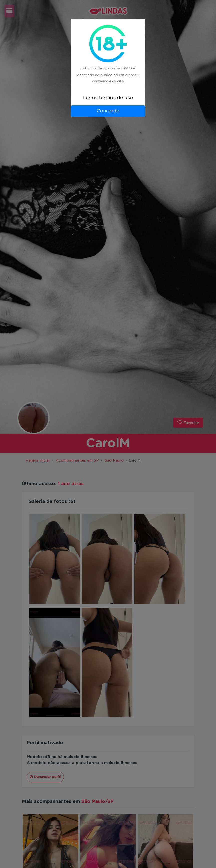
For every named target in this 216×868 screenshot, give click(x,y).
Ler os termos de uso (108, 98)
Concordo (108, 111)
